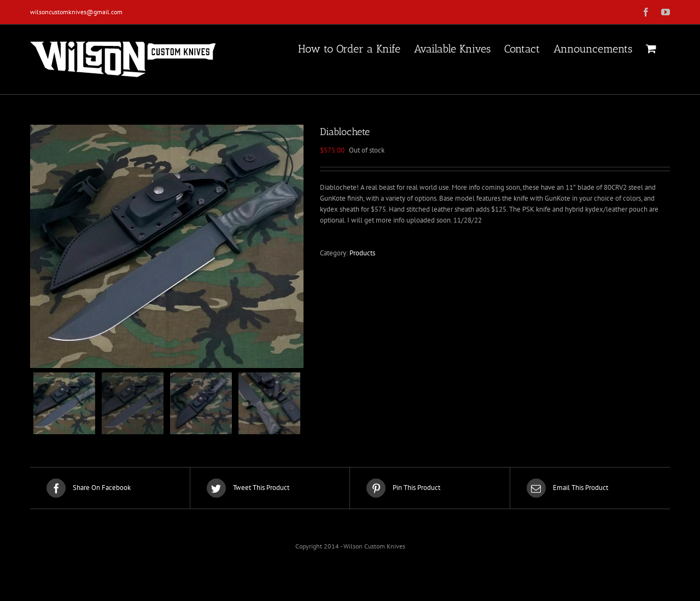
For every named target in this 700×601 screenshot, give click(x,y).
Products (362, 253)
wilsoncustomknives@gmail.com (76, 12)
